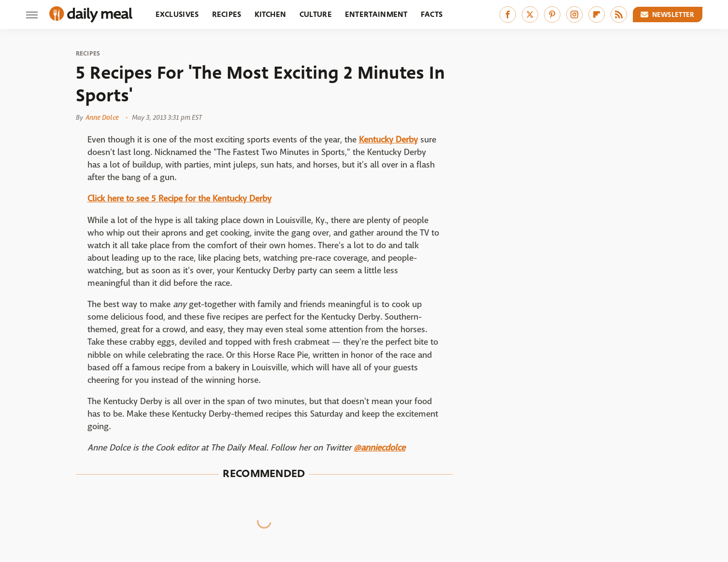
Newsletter (668, 14)
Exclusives (177, 14)
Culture (316, 14)
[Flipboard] (597, 14)
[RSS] (619, 14)
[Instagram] (574, 14)
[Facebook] (508, 14)
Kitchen (271, 14)
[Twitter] (530, 14)
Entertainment (376, 14)
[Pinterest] (552, 14)
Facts (432, 14)
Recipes (227, 14)
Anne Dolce (102, 117)
